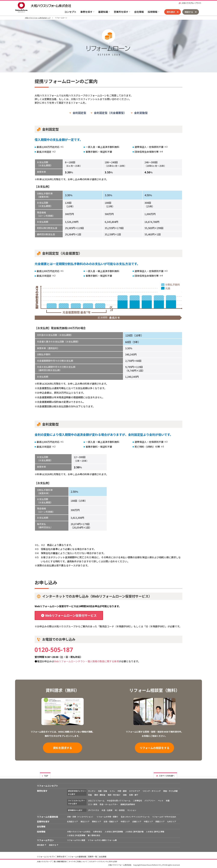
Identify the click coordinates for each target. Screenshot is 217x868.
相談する (189, 12)
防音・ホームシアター (109, 804)
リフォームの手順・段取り (107, 817)
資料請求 (171, 12)
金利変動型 (141, 113)
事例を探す (86, 12)
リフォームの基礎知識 (47, 817)
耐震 (168, 801)
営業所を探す (121, 12)
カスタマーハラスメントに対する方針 (103, 861)
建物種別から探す (75, 810)
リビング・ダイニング (152, 791)
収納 (125, 795)
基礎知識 (103, 12)
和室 (90, 795)
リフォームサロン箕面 (76, 840)
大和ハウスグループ (44, 861)
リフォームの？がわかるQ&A (164, 817)
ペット (161, 801)
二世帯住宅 (137, 801)
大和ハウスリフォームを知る (79, 832)
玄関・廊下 (134, 795)
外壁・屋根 (122, 791)
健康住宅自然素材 (128, 804)
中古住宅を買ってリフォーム (119, 801)
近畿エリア (137, 821)
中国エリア (148, 821)
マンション (132, 810)
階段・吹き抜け (114, 795)
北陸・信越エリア (111, 821)
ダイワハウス (94, 810)
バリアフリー (150, 801)
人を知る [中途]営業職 (76, 835)
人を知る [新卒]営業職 (114, 832)
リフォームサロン (45, 840)
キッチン (92, 791)
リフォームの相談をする (155, 748)
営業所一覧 (93, 856)
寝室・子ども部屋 (170, 791)
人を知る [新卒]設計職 (134, 832)
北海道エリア (72, 821)
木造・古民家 (107, 810)
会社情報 (139, 12)
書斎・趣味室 (100, 795)
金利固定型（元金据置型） (110, 113)
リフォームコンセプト (47, 786)
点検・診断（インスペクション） (81, 817)
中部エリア (125, 821)
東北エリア (85, 821)
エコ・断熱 (93, 804)
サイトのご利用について (78, 861)
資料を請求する (63, 748)
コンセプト (70, 12)
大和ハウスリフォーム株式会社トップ (38, 18)
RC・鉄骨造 (120, 810)
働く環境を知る (94, 835)
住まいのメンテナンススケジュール (135, 817)
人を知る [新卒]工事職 (155, 832)
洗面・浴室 (102, 791)
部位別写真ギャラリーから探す (77, 792)
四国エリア (160, 821)
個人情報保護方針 (60, 861)
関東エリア (97, 821)
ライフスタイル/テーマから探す (76, 802)
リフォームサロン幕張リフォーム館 (102, 840)
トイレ (112, 791)
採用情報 (153, 12)
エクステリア (135, 791)
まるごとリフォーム (96, 801)
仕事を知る (98, 832)
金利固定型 (79, 113)
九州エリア (172, 821)
